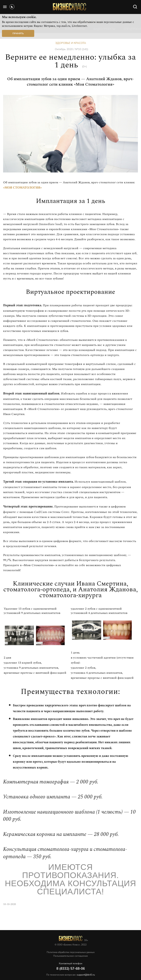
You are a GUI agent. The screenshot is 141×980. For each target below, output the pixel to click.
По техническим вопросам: (71, 975)
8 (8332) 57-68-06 (71, 969)
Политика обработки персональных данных (71, 952)
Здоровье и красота (71, 43)
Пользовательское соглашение (71, 956)
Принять (18, 33)
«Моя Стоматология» (22, 188)
